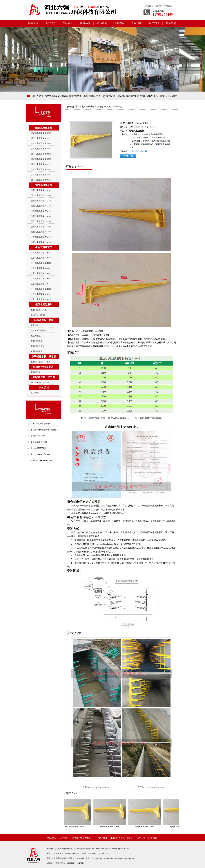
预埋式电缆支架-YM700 (41, 242)
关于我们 (50, 23)
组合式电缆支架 (137, 131)
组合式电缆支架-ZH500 (41, 279)
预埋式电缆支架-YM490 (41, 211)
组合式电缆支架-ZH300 (41, 263)
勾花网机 (81, 863)
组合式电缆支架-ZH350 (41, 299)
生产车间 (154, 23)
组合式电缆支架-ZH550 (41, 284)
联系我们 (171, 23)
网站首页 (33, 23)
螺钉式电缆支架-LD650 (41, 169)
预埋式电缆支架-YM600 (41, 232)
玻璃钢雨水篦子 (38, 346)
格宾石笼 (71, 863)
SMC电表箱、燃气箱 (40, 382)
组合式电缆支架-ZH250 (41, 258)
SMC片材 (35, 393)
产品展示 (68, 23)
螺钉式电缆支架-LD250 (41, 133)
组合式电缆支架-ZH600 (41, 289)
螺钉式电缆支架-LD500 (41, 159)
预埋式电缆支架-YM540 (41, 221)
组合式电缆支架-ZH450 (41, 273)
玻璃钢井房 (36, 372)
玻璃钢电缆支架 (84, 506)
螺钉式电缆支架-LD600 (41, 164)
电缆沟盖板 (36, 336)
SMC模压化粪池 (38, 315)
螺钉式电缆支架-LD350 (41, 143)
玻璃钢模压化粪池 (39, 310)
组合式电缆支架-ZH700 (41, 294)
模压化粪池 (60, 863)
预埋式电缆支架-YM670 (41, 237)
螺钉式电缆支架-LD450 (41, 154)
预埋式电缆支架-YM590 (41, 227)
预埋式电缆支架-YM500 (41, 216)
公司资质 (137, 23)
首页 (109, 107)
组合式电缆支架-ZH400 (41, 268)
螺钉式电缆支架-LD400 (41, 149)
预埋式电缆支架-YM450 (41, 206)
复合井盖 (35, 325)
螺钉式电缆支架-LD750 (41, 175)
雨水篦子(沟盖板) (38, 330)
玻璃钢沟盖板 (37, 341)
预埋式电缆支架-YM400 (41, 195)
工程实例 (119, 23)
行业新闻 (102, 23)
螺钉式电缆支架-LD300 (41, 138)
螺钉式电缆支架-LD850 (41, 180)
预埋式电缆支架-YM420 (41, 201)
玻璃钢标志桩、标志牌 (41, 362)
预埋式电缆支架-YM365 (41, 190)
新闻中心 (85, 23)
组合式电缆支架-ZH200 (41, 253)
